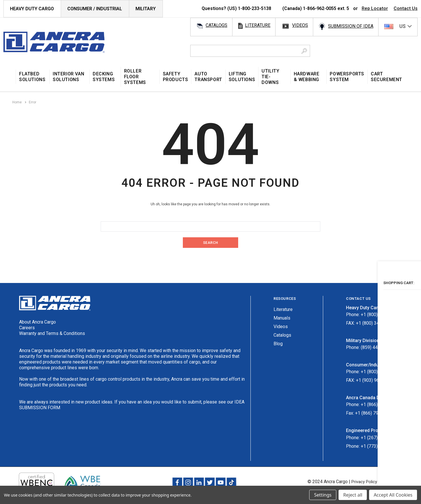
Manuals (282, 318)
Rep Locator (375, 8)
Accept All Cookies (393, 495)
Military (146, 9)
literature (258, 25)
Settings (323, 495)
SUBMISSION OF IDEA (351, 26)
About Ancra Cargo (38, 322)
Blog (278, 343)
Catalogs (282, 335)
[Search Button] (304, 51)
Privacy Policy (361, 481)
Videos (281, 326)
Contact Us (406, 8)
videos (300, 25)
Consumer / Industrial (95, 9)
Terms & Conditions (398, 481)
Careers (27, 327)
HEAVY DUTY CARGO (32, 9)
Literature (283, 309)
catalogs (216, 25)
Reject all (353, 495)
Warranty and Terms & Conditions (52, 333)
